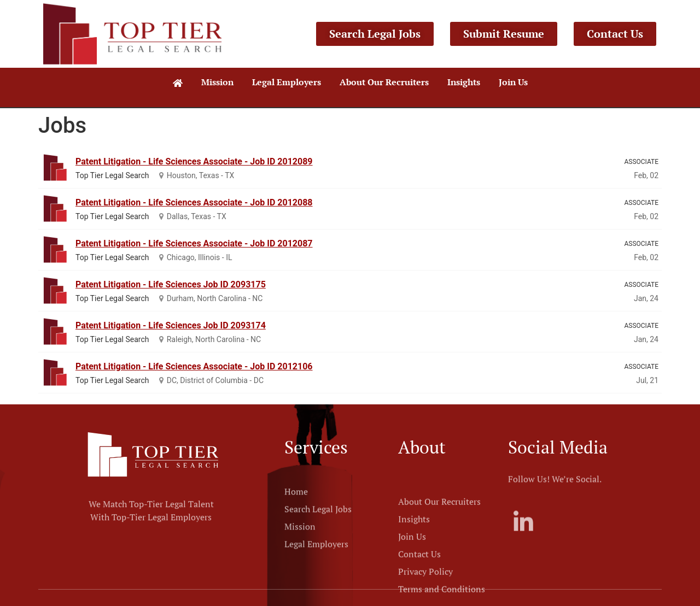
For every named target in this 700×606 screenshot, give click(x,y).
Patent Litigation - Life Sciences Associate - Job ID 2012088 (194, 202)
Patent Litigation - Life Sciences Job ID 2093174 (171, 325)
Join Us (513, 82)
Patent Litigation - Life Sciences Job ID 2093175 (171, 284)
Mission (217, 82)
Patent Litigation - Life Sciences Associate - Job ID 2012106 (194, 366)
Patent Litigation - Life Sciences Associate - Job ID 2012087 (194, 243)
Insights (464, 82)
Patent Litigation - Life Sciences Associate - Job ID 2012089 (194, 161)
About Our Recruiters (384, 82)
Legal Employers (287, 82)
